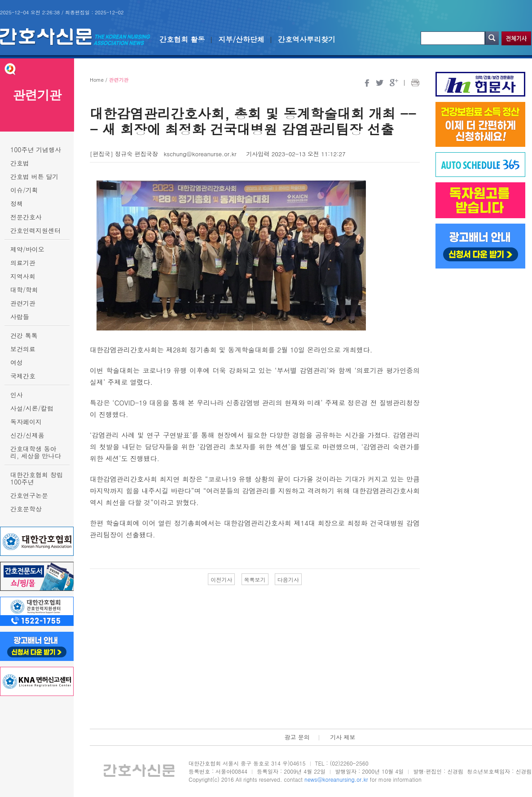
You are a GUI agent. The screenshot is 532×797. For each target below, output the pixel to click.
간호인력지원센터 (35, 230)
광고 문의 (297, 737)
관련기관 (23, 303)
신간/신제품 (27, 435)
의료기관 (23, 263)
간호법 (20, 163)
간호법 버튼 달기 (34, 176)
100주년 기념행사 (36, 150)
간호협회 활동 (182, 39)
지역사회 (23, 276)
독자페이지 (26, 422)
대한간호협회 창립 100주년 (37, 478)
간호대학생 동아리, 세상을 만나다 (36, 452)
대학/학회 (24, 290)
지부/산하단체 (241, 39)
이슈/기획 (24, 190)
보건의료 (23, 349)
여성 (17, 362)
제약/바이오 (27, 249)
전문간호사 (26, 217)
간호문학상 (26, 509)
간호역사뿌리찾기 (307, 39)
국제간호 (23, 376)
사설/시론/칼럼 (32, 408)
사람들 (20, 317)
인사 (17, 395)
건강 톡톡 (24, 335)
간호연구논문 (29, 495)
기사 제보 (343, 737)
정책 (17, 203)
